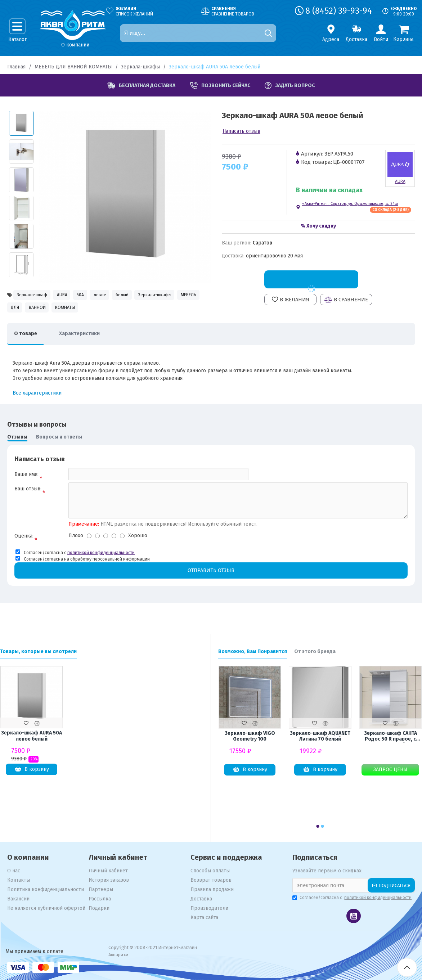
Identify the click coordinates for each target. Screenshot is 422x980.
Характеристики (86, 339)
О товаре (28, 339)
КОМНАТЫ (172, 311)
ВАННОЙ (136, 311)
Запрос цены (390, 770)
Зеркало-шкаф (37, 295)
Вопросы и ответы (59, 442)
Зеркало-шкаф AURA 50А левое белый (32, 736)
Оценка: (24, 545)
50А (100, 295)
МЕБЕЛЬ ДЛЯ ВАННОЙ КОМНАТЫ (73, 67)
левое (126, 295)
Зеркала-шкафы (140, 67)
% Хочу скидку (318, 226)
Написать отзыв (241, 131)
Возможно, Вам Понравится (253, 651)
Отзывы (17, 442)
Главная (16, 67)
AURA (75, 295)
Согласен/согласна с (353, 898)
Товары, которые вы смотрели (38, 651)
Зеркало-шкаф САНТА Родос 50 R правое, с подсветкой (390, 737)
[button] (318, 826)
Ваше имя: (26, 480)
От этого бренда (315, 651)
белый (156, 295)
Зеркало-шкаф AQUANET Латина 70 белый (320, 736)
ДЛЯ (106, 311)
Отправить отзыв (211, 579)
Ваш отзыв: (28, 497)
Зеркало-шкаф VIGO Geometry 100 (250, 736)
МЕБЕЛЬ (76, 311)
